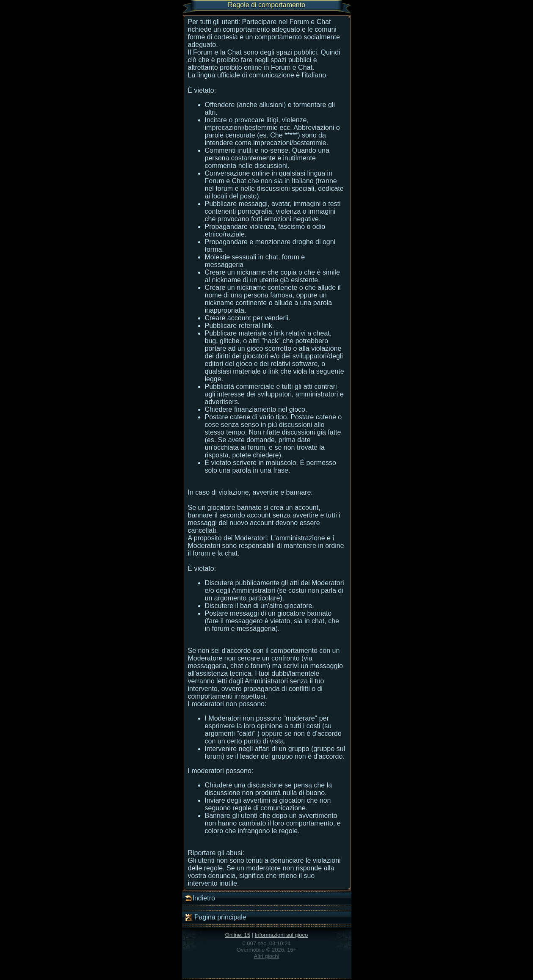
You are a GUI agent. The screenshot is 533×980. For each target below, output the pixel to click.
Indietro (200, 898)
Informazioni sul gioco (282, 935)
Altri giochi (267, 956)
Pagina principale (215, 917)
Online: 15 (238, 935)
